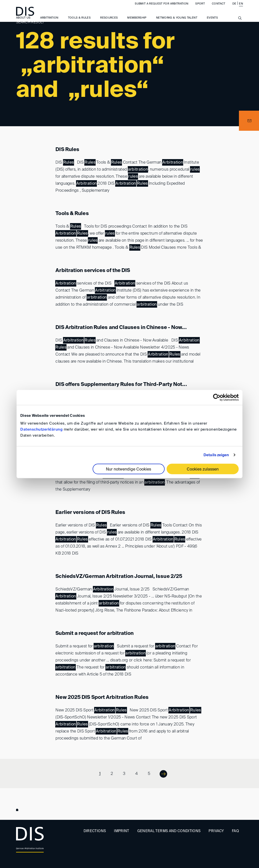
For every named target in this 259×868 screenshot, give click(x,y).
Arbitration (49, 22)
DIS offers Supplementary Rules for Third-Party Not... (121, 385)
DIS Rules (67, 150)
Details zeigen (216, 455)
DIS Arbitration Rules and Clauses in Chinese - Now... (121, 328)
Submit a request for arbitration (161, 8)
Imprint (121, 831)
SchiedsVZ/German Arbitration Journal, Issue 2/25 (119, 577)
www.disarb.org (18, 810)
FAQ (235, 831)
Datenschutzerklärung (41, 429)
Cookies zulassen (203, 470)
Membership (137, 22)
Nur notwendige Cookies (128, 470)
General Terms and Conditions (169, 831)
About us (23, 22)
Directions (95, 831)
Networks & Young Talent (177, 22)
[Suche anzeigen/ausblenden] (240, 26)
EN (241, 8)
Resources (109, 22)
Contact (218, 8)
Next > (160, 774)
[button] (249, 121)
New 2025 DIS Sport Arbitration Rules (102, 698)
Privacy (216, 831)
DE (234, 8)
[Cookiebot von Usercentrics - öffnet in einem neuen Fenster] (217, 397)
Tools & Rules (79, 22)
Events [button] (212, 22)
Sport (200, 8)
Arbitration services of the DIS (93, 271)
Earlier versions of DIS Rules (90, 513)
